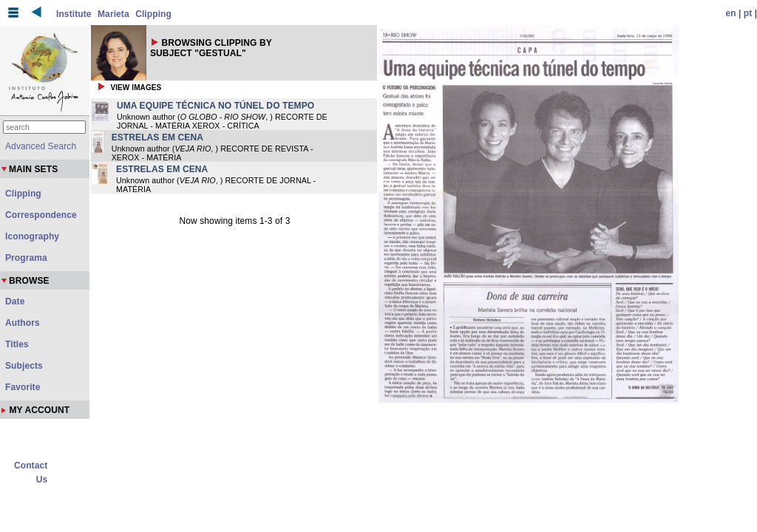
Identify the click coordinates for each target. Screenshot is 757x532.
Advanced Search (41, 146)
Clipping (153, 14)
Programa (26, 258)
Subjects (24, 366)
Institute (74, 14)
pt (748, 13)
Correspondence (41, 215)
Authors (23, 323)
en (731, 13)
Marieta (113, 14)
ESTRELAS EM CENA (157, 137)
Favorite (23, 387)
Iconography (32, 236)
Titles (17, 344)
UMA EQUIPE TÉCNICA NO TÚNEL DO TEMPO (215, 106)
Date (15, 301)
